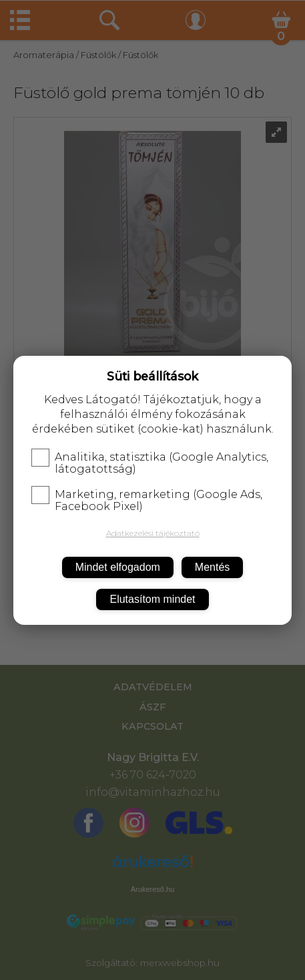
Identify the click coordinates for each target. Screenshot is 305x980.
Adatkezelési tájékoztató (153, 533)
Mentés (212, 567)
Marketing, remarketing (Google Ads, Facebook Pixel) (147, 501)
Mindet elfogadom (118, 567)
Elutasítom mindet (152, 599)
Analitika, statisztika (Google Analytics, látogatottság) (150, 463)
